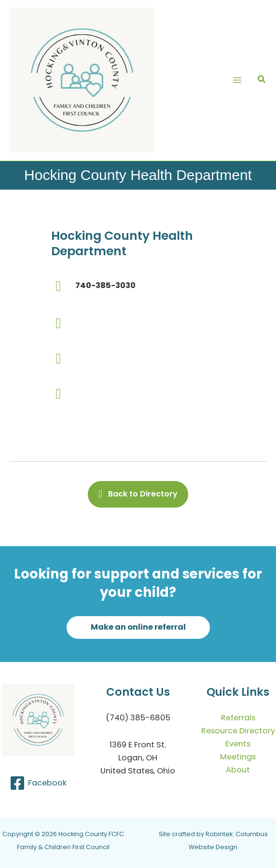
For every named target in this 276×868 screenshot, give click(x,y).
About (238, 770)
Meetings (238, 757)
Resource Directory (238, 731)
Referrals (238, 718)
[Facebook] (38, 783)
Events (238, 744)
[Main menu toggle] (237, 80)
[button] (262, 80)
